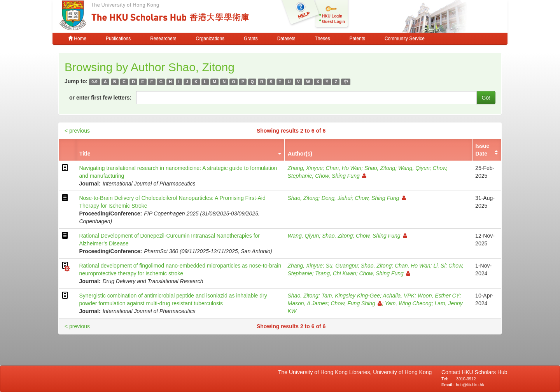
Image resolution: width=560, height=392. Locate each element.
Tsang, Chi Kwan (335, 273)
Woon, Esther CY (439, 296)
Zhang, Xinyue (305, 168)
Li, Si (439, 266)
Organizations (210, 38)
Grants (251, 38)
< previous (77, 131)
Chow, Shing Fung (340, 176)
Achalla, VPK (399, 296)
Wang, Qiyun (414, 168)
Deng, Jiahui (337, 198)
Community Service (405, 38)
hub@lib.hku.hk (470, 385)
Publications (118, 38)
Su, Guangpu (342, 266)
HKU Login (332, 16)
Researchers (163, 38)
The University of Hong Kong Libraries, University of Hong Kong (356, 372)
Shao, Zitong (380, 168)
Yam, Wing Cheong (408, 303)
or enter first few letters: (100, 98)
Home (77, 38)
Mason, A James (307, 303)
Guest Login (333, 22)
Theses (323, 38)
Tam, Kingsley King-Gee (351, 296)
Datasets (286, 38)
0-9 (94, 82)
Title (85, 154)
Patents (357, 38)
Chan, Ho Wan (344, 168)
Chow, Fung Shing (356, 303)
